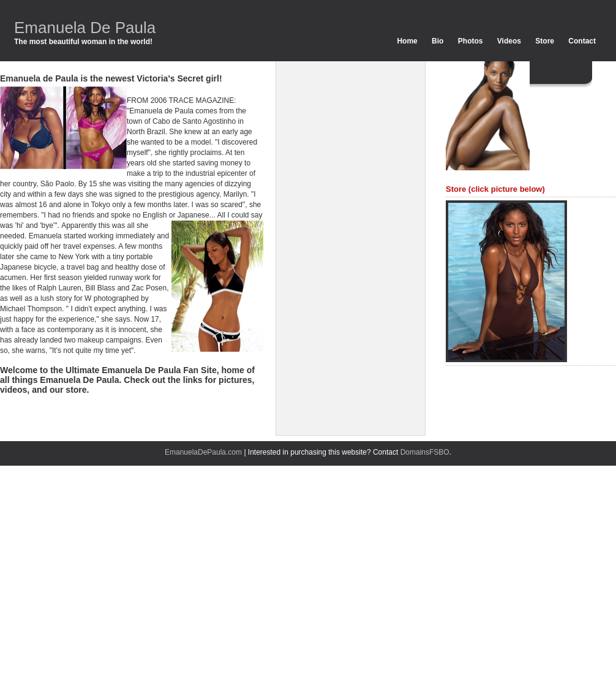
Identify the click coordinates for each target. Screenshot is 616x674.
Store (545, 41)
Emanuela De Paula (85, 28)
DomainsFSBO (425, 452)
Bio (438, 41)
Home (407, 41)
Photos (471, 41)
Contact (582, 41)
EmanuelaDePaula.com (203, 452)
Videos (509, 41)
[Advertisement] (337, 245)
